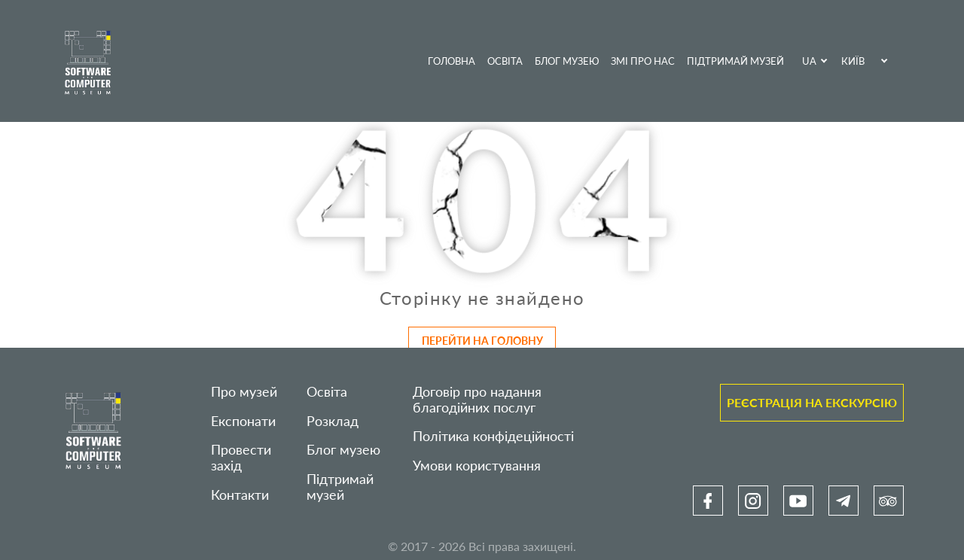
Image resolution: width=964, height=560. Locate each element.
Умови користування (477, 466)
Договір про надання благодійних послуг (477, 400)
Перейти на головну (482, 341)
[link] (708, 501)
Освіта (505, 61)
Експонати (243, 421)
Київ (853, 61)
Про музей (244, 392)
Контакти (240, 495)
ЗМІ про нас (643, 61)
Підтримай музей (735, 61)
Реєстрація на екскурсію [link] (812, 402)
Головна (451, 61)
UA (809, 61)
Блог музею (567, 61)
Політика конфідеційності (493, 436)
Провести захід (241, 458)
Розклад (333, 421)
